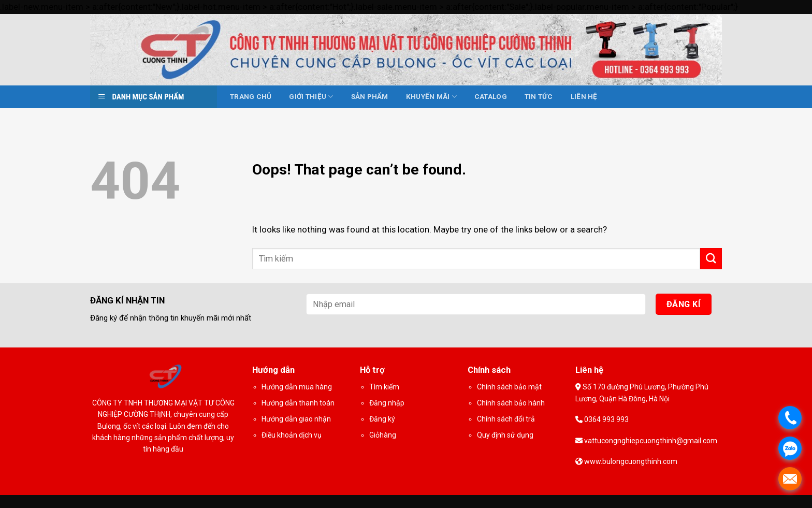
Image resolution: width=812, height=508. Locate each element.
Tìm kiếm (384, 387)
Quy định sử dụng (505, 435)
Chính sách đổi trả (506, 419)
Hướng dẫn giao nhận (296, 419)
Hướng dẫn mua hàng (297, 387)
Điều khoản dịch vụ (292, 435)
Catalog (491, 97)
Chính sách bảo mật (509, 387)
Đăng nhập (387, 403)
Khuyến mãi (431, 97)
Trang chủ (251, 97)
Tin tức (539, 97)
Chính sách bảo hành (511, 403)
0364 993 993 (606, 419)
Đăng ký (382, 419)
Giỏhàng (383, 435)
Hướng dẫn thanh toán (298, 403)
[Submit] (711, 259)
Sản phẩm (370, 97)
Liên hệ (584, 97)
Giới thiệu (311, 97)
